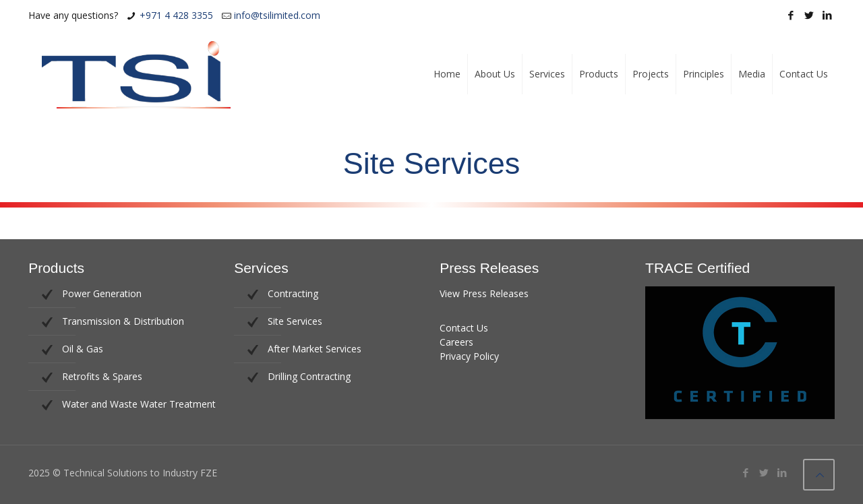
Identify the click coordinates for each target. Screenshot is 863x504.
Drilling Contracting (309, 376)
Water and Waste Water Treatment (139, 404)
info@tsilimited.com (277, 15)
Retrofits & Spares (102, 376)
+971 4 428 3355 (176, 15)
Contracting (293, 293)
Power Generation (102, 293)
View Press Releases (484, 293)
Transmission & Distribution (123, 321)
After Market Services (315, 349)
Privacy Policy (469, 356)
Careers (456, 342)
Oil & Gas (83, 349)
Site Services (295, 321)
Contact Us (464, 328)
